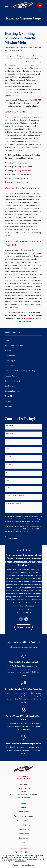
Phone (8, 441)
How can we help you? (14, 503)
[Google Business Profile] (26, 852)
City (7, 472)
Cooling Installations (23, 171)
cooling (17, 289)
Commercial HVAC (23, 829)
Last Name (9, 433)
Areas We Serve (23, 812)
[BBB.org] (21, 852)
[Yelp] (16, 852)
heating (8, 289)
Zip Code (9, 488)
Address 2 (9, 464)
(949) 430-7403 (33, 318)
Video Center (23, 834)
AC (30, 132)
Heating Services (23, 821)
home (28, 147)
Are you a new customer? (15, 496)
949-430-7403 (24, 778)
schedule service (20, 103)
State (8, 480)
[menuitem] (24, 341)
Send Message (13, 538)
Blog (24, 842)
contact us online (23, 321)
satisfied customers (14, 259)
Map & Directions (24, 798)
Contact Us (24, 838)
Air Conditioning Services (23, 816)
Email (8, 449)
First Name (9, 425)
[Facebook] (31, 852)
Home (23, 807)
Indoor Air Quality (24, 825)
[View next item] (26, 619)
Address (9, 457)
